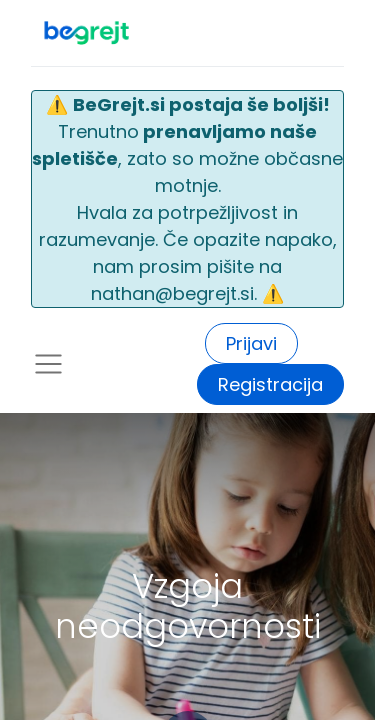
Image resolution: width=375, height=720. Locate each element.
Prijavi (251, 343)
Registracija (270, 384)
